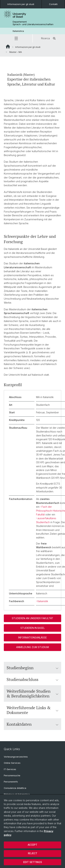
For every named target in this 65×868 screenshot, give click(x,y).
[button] (16, 38)
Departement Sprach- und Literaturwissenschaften (33, 23)
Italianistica (18, 31)
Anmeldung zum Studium (32, 647)
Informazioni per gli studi (21, 4)
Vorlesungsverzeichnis (16, 757)
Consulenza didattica (15, 788)
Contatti (53, 4)
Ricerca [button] (49, 38)
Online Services (12, 763)
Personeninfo (11, 782)
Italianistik (43, 601)
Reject (33, 853)
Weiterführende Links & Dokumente (32, 710)
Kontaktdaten (32, 724)
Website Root (8, 46)
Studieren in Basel (33, 628)
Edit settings (33, 862)
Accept (32, 845)
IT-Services (10, 769)
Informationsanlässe (32, 637)
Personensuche (12, 776)
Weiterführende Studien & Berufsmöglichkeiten (32, 694)
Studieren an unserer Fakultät (32, 618)
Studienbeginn (32, 668)
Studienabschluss (32, 680)
